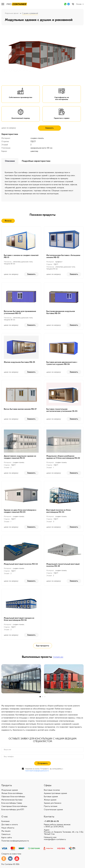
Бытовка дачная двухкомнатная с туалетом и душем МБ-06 (62, 365)
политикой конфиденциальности (37, 772)
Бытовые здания (51, 798)
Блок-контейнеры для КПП (13, 811)
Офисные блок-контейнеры (13, 798)
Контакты (49, 818)
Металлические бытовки (12, 802)
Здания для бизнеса (53, 805)
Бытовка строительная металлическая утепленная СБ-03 (62, 412)
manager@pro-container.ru (55, 841)
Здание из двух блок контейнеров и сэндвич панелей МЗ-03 (20, 513)
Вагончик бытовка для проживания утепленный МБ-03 (20, 314)
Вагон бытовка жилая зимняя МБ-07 (20, 411)
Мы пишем (6, 833)
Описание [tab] (10, 163)
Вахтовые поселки (52, 792)
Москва (79, 4)
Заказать (49, 130)
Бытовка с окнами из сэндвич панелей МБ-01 (21, 258)
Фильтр (8, 223)
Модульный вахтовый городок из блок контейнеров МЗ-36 (19, 621)
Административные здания (55, 795)
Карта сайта (7, 839)
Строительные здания (53, 811)
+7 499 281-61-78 (51, 823)
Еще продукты (43, 647)
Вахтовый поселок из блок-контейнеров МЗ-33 (59, 513)
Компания (5, 823)
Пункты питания (51, 808)
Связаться (6, 836)
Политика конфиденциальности (15, 843)
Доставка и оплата (10, 826)
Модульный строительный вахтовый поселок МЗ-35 (63, 567)
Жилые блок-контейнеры (12, 795)
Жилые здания (50, 802)
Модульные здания (12, 13)
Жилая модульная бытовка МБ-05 (19, 364)
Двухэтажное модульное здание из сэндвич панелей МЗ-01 (20, 459)
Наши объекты (8, 830)
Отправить (43, 765)
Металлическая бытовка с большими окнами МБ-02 (63, 258)
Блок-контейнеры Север (12, 805)
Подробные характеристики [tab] (36, 163)
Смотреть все (58, 659)
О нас (5, 818)
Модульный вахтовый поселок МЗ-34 (21, 566)
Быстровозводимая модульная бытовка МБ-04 (61, 314)
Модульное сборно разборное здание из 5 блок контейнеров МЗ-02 (63, 459)
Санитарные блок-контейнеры (14, 808)
